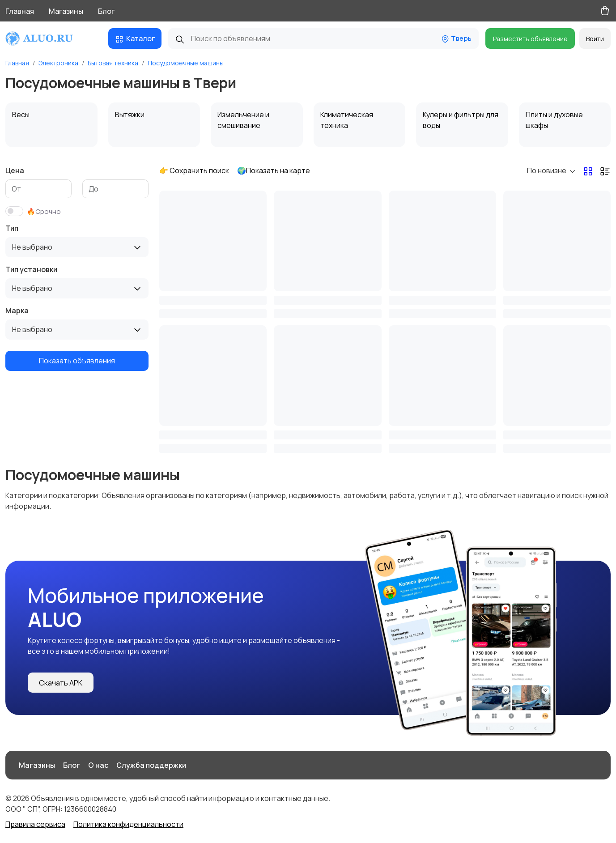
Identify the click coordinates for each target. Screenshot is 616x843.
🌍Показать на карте (274, 170)
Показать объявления (77, 361)
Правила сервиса (35, 824)
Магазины (66, 11)
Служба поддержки (151, 765)
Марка (17, 311)
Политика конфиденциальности (128, 824)
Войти (595, 39)
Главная (20, 11)
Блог (106, 11)
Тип (12, 228)
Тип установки (31, 269)
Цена (15, 170)
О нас (98, 765)
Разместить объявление (530, 39)
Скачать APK (61, 683)
